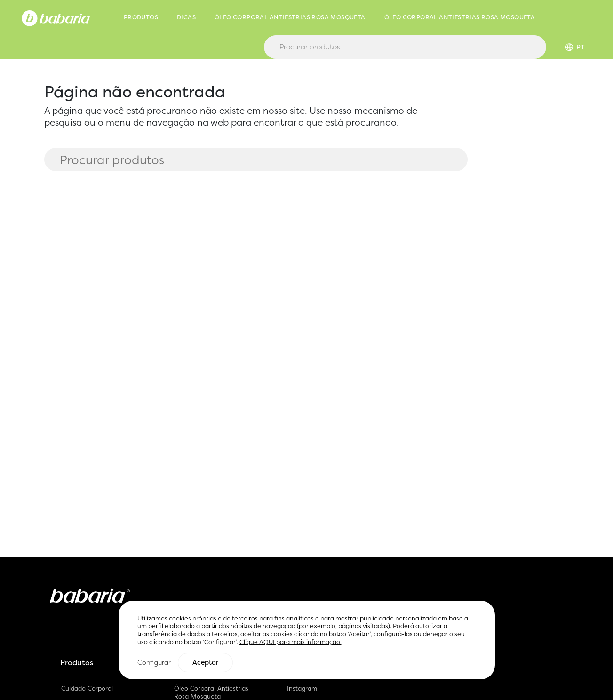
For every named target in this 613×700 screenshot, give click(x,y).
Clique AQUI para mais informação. (291, 642)
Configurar (154, 663)
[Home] (56, 17)
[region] (307, 640)
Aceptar (205, 663)
